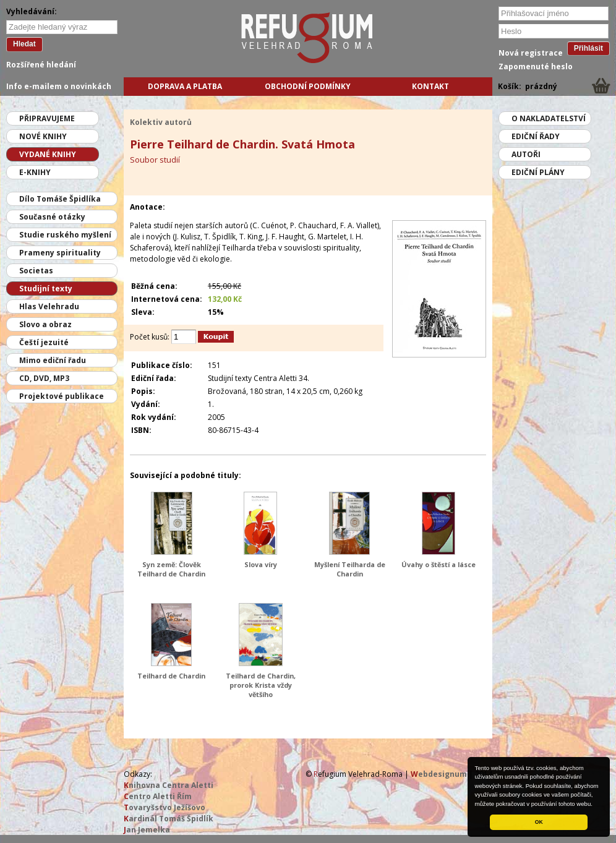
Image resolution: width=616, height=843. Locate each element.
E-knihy (35, 172)
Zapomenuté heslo (536, 66)
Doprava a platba (185, 86)
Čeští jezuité (44, 342)
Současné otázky (52, 217)
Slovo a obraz (45, 324)
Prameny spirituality (60, 253)
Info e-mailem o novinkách (59, 86)
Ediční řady (536, 136)
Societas (36, 271)
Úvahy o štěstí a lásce (438, 564)
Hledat (24, 44)
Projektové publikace (62, 396)
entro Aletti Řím (158, 796)
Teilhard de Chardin (171, 676)
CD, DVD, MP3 (44, 378)
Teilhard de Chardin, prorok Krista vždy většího (261, 685)
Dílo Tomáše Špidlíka (60, 199)
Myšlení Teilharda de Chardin (350, 569)
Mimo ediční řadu (53, 360)
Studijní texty (46, 289)
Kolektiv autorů (161, 122)
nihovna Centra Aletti (169, 785)
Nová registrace (531, 53)
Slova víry (261, 564)
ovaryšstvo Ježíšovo (165, 807)
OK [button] (539, 822)
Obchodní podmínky (308, 86)
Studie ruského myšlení (65, 235)
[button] (596, 805)
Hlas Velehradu (49, 306)
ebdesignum (439, 774)
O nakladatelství (549, 118)
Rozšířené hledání (41, 65)
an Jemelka (147, 830)
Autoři (526, 154)
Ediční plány (538, 172)
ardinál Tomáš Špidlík (169, 819)
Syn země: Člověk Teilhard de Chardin (171, 569)
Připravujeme (47, 118)
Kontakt (430, 86)
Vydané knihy (48, 154)
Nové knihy (43, 136)
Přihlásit (588, 48)
